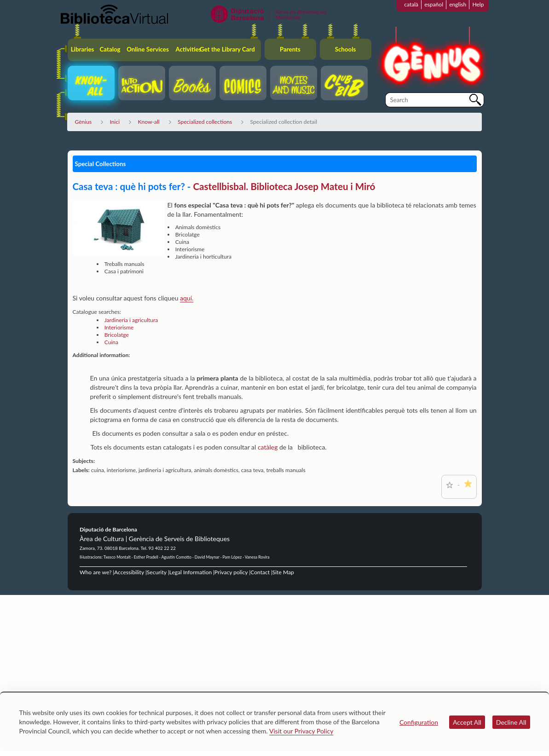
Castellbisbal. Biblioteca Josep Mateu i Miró (284, 186)
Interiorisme (119, 327)
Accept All (467, 722)
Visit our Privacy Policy (301, 731)
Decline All (511, 722)
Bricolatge (117, 335)
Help (478, 4)
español (434, 4)
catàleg (269, 447)
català (411, 4)
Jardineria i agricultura (131, 320)
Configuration (419, 722)
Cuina (111, 342)
